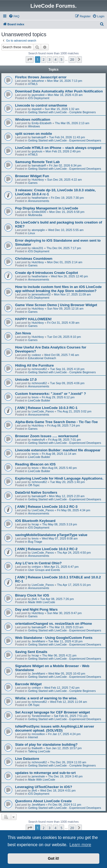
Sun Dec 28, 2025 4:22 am (64, 180)
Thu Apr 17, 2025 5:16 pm (74, 585)
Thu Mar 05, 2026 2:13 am (72, 123)
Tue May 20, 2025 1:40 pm (67, 482)
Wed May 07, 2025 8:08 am (60, 538)
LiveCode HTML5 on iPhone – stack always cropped (58, 148)
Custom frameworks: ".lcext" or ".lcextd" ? (51, 394)
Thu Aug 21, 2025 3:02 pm (74, 411)
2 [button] (44, 59)
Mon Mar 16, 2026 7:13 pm (65, 81)
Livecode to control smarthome (41, 105)
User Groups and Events (44, 570)
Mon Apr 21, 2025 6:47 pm (61, 567)
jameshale (38, 776)
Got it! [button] (53, 858)
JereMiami (38, 641)
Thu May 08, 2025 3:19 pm (59, 524)
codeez (36, 355)
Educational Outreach (42, 358)
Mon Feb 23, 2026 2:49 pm (63, 151)
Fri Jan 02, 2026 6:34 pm (65, 165)
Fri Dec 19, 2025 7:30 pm (67, 198)
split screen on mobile (34, 134)
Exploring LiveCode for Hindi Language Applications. (59, 478)
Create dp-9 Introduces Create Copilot (46, 273)
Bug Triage (35, 542)
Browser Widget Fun (32, 176)
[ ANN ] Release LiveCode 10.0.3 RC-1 (46, 408)
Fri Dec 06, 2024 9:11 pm (65, 805)
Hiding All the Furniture (34, 365)
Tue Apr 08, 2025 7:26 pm (57, 599)
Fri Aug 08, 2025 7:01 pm (65, 440)
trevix (35, 397)
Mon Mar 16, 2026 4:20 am (65, 95)
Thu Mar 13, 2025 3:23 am (66, 627)
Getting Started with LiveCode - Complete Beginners (62, 112)
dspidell (36, 109)
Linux (32, 233)
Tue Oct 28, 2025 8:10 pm (64, 337)
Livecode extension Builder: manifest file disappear (58, 450)
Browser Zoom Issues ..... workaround (47, 436)
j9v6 (34, 599)
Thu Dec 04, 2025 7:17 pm (64, 248)
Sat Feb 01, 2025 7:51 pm (71, 716)
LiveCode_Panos (43, 411)
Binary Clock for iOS (32, 595)
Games (33, 183)
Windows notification (33, 119)
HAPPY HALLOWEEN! (33, 319)
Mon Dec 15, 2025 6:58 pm (67, 212)
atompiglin (38, 230)
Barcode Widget (28, 684)
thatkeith (37, 748)
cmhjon (36, 567)
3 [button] (49, 59)
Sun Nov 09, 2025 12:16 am (65, 309)
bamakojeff (39, 137)
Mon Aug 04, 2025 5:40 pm (59, 468)
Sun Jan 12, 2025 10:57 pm (64, 748)
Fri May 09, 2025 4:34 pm (73, 510)
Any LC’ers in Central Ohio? (38, 563)
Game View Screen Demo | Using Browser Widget (56, 305)
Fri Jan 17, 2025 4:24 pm (64, 734)
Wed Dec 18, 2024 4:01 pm (58, 790)
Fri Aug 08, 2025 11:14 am (59, 454)
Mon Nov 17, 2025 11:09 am (72, 294)
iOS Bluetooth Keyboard (35, 521)
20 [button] (72, 59)
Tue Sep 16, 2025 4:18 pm (67, 369)
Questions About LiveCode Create (43, 801)
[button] (30, 59)
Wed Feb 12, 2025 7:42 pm (62, 688)
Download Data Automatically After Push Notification (59, 91)
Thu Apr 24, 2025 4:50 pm (74, 553)
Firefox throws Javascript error (41, 77)
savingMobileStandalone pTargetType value (51, 535)
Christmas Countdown (34, 259)
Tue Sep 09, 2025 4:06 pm (67, 383)
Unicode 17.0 (26, 380)
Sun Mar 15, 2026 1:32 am (62, 109)
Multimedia (35, 215)
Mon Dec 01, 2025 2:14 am (65, 262)
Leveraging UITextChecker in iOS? (44, 787)
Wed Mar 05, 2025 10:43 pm (67, 674)
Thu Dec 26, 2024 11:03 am (68, 762)
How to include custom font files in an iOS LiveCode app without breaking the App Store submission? (58, 289)
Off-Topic (34, 485)
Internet (33, 737)
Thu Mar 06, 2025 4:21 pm (59, 655)
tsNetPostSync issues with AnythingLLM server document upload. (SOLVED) (55, 728)
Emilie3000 (39, 212)
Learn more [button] (80, 845)
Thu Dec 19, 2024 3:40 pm (65, 776)
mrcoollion (38, 734)
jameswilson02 (41, 294)
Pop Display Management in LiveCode (47, 208)
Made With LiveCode (42, 602)
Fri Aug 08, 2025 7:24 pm (64, 425)
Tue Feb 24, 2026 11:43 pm (67, 137)
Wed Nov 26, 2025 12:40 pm (69, 276)
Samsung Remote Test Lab (37, 162)
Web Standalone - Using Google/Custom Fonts (54, 638)
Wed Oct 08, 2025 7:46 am (62, 355)
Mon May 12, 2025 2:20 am (67, 496)
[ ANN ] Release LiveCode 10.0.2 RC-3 (46, 507)
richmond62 (39, 369)
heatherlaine (40, 198)
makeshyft (38, 440)
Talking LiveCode (39, 751)
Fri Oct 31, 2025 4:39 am (63, 323)
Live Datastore (27, 759)
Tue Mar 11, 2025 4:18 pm (65, 641)
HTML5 (33, 84)
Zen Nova (23, 333)
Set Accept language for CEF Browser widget (52, 712)
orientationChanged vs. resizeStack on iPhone (53, 624)
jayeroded (38, 95)
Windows (34, 126)
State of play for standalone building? (46, 745)
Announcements (39, 201)
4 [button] (55, 59)
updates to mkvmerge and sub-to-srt (45, 773)
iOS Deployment (39, 98)
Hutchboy (38, 180)
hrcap (35, 524)
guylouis (37, 151)
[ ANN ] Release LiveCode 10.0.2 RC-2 (46, 549)
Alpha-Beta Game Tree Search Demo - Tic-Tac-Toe (56, 422)
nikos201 (37, 248)
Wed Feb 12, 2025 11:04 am (68, 702)
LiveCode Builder (39, 400)
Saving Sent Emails (31, 652)
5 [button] (61, 59)
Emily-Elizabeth (42, 123)
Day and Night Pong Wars (36, 609)
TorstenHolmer (41, 716)
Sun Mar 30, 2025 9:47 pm (64, 613)
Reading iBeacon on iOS (35, 464)
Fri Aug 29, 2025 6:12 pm (58, 397)
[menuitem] (14, 16)
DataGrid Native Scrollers (36, 492)
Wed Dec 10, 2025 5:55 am (66, 230)
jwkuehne (38, 81)
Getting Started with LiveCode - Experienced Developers (65, 140)
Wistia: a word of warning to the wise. (46, 698)
